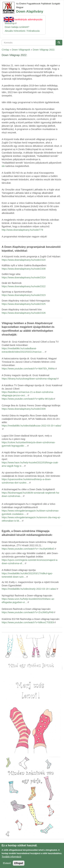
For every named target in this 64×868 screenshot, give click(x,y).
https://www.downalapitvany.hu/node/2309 (24, 409)
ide (3, 166)
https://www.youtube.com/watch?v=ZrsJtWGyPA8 (29, 612)
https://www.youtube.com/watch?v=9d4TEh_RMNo (29, 369)
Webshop (11, 23)
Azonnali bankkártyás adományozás (24, 19)
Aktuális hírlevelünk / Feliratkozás (22, 31)
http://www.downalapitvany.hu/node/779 (22, 230)
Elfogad (19, 864)
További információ (12, 857)
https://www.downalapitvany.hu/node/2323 (24, 295)
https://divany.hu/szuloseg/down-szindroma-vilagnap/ (30, 379)
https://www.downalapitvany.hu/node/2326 (24, 313)
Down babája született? (17, 27)
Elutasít (7, 864)
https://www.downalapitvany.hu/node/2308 (24, 269)
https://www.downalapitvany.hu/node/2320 (24, 260)
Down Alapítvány (30, 11)
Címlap (5, 50)
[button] (32, 652)
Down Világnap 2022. (44, 50)
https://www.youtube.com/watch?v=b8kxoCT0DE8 (29, 622)
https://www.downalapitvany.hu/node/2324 (24, 277)
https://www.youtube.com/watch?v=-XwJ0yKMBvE (29, 549)
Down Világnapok (21, 50)
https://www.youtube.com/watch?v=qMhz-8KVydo (29, 399)
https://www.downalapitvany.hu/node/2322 (24, 286)
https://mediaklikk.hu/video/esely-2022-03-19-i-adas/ (30, 589)
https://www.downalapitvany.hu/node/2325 (24, 304)
